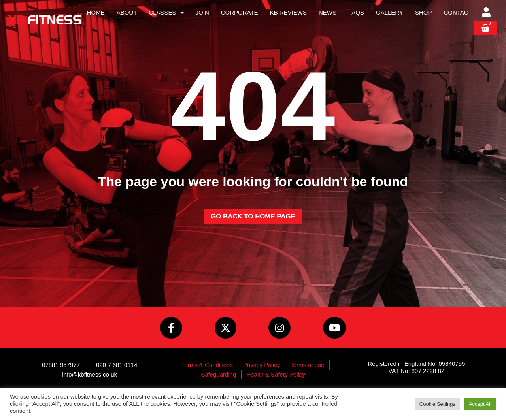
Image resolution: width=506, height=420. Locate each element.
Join (202, 12)
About (127, 12)
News (328, 12)
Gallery (390, 12)
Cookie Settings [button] (437, 404)
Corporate (240, 12)
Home (96, 12)
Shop (424, 12)
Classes (166, 13)
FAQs (356, 12)
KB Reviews (288, 12)
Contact (458, 12)
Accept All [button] (480, 404)
